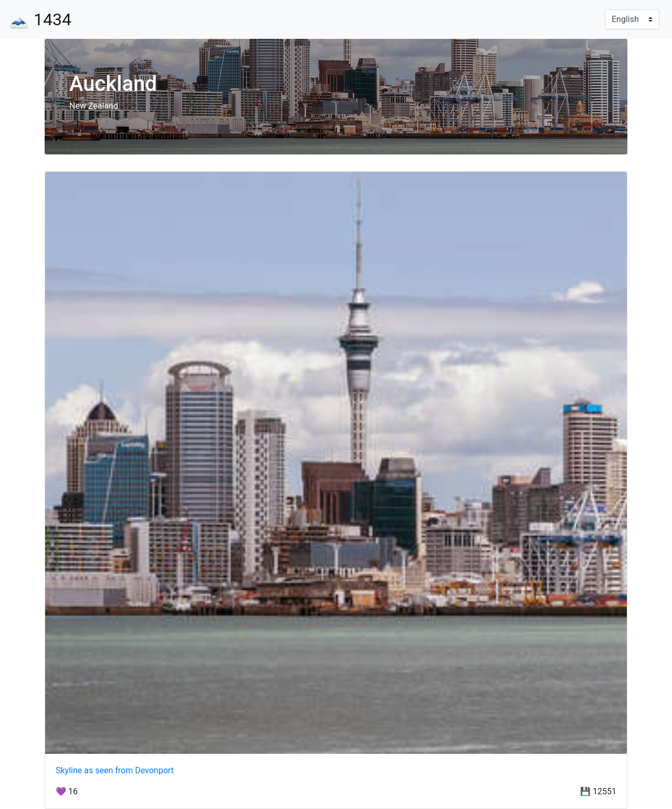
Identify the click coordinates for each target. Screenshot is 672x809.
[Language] (632, 19)
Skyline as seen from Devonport (115, 770)
